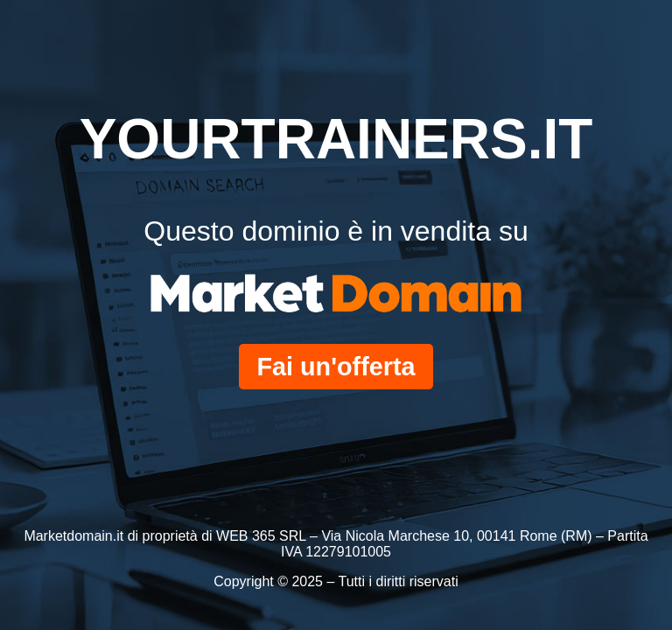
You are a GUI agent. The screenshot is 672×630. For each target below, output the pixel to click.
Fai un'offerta (336, 367)
